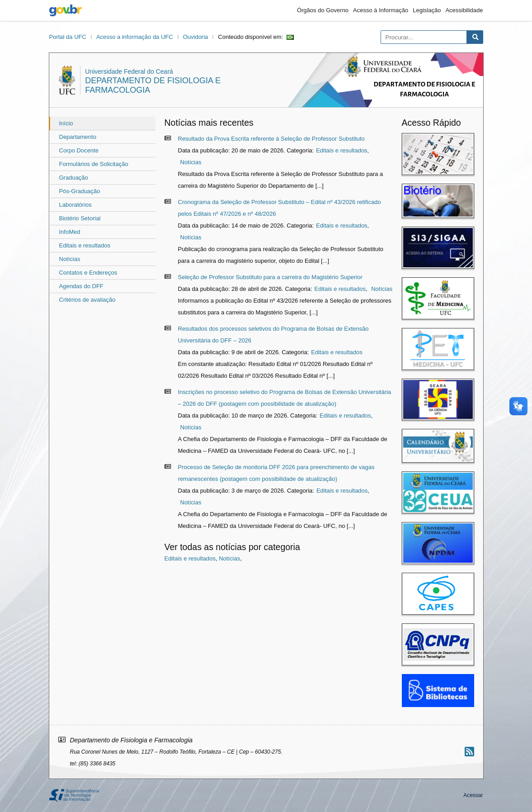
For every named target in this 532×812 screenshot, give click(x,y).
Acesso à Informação (381, 10)
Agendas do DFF (81, 286)
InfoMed (70, 232)
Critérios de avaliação (87, 300)
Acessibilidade (464, 10)
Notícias (70, 259)
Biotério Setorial (80, 218)
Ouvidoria (196, 37)
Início (66, 123)
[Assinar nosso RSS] (469, 752)
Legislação (427, 10)
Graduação (74, 178)
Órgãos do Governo (323, 10)
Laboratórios (75, 205)
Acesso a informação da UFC (135, 37)
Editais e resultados (85, 245)
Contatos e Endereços (88, 273)
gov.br (66, 10)
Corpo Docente (79, 150)
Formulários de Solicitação (94, 164)
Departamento (78, 137)
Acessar (473, 795)
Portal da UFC (68, 37)
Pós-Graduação (80, 191)
